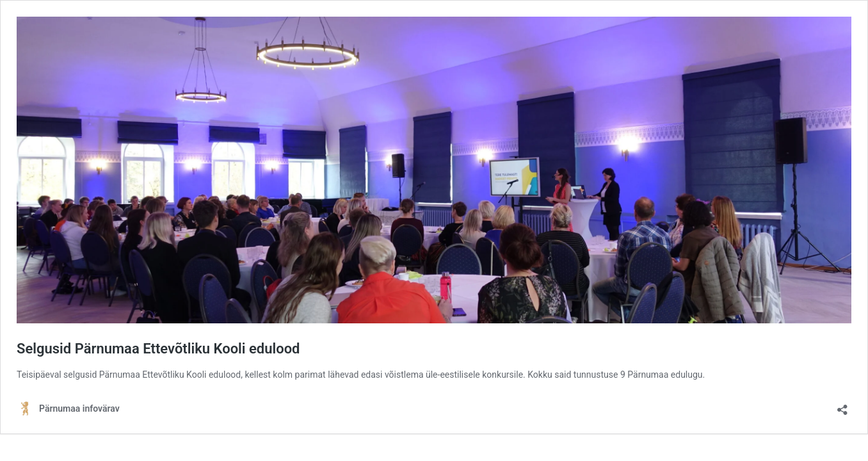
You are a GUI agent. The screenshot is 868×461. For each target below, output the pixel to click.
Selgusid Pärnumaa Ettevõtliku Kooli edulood (158, 349)
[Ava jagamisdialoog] (842, 406)
